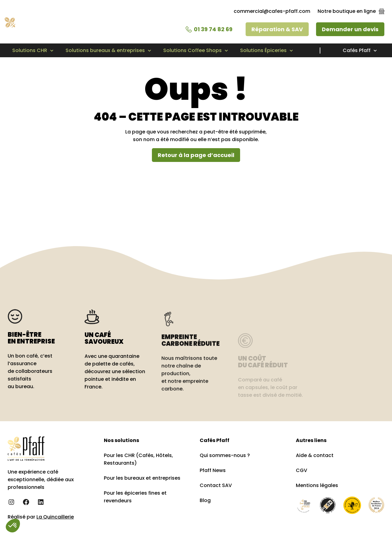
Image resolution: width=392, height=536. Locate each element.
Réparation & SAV (277, 29)
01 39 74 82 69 (213, 29)
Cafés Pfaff (357, 50)
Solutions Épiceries (263, 50)
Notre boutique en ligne (347, 11)
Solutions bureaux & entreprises (105, 50)
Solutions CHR (30, 50)
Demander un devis (350, 29)
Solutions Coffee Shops (192, 50)
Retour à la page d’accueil (196, 155)
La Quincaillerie (55, 517)
